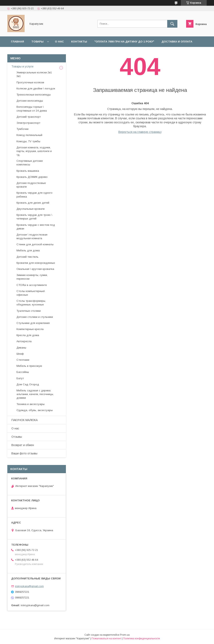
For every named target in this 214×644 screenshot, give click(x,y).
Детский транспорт (29, 117)
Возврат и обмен (25, 52)
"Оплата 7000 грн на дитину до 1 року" (124, 42)
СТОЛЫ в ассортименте (32, 285)
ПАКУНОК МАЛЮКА (25, 420)
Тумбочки (22, 129)
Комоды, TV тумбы (28, 141)
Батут (20, 378)
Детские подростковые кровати (31, 185)
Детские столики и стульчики (35, 317)
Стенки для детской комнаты (35, 244)
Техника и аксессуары (31, 404)
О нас (59, 42)
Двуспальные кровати (31, 209)
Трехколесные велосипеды (34, 95)
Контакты (79, 42)
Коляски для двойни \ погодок (36, 89)
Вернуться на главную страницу (140, 132)
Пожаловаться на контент (106, 639)
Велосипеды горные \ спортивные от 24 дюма (32, 109)
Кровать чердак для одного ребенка (34, 195)
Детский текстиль (27, 257)
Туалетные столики (29, 311)
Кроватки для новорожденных (36, 263)
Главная (17, 42)
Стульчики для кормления (33, 323)
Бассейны (23, 372)
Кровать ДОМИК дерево (32, 177)
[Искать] (172, 24)
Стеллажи (23, 360)
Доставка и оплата (177, 42)
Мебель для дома (28, 250)
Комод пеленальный (29, 135)
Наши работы (56, 52)
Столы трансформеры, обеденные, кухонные (31, 303)
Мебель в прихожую (29, 366)
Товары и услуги (22, 66)
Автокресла (24, 341)
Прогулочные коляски (30, 82)
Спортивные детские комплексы (30, 163)
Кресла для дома (28, 335)
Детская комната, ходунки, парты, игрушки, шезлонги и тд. (34, 151)
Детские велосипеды (30, 101)
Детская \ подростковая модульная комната (32, 236)
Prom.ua (125, 635)
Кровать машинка (28, 171)
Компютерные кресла (30, 329)
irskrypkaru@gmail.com (29, 586)
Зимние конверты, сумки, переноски (32, 277)
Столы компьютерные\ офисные (31, 293)
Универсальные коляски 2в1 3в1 (34, 74)
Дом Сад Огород (28, 384)
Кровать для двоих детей (33, 203)
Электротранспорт (28, 123)
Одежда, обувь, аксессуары (35, 410)
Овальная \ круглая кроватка (35, 269)
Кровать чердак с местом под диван (36, 227)
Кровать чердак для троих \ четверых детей (34, 217)
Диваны (21, 348)
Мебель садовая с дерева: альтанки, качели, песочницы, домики (35, 394)
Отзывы (81, 52)
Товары (37, 42)
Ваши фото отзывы (24, 453)
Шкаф (20, 354)
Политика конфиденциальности (141, 639)
